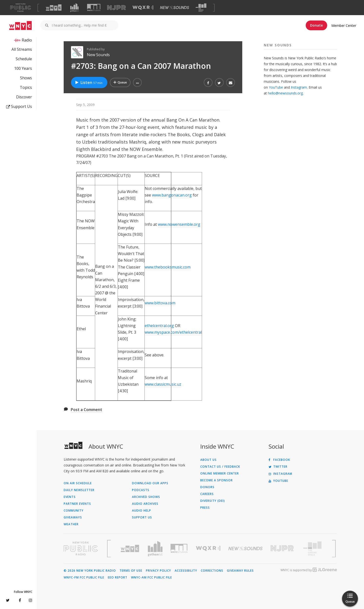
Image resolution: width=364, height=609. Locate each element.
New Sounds (98, 55)
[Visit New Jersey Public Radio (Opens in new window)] (283, 548)
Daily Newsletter (79, 490)
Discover (24, 97)
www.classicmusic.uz (163, 384)
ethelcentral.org (159, 326)
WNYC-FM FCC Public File (84, 578)
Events (70, 497)
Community (74, 511)
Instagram (299, 87)
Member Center (344, 26)
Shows (26, 78)
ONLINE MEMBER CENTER (220, 474)
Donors (207, 487)
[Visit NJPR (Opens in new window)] (116, 8)
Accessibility (186, 571)
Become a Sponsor (217, 480)
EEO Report (118, 578)
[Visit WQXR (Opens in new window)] (143, 8)
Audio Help (142, 511)
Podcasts (141, 490)
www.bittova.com (160, 303)
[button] (137, 83)
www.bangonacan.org (172, 195)
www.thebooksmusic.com (168, 267)
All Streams (22, 49)
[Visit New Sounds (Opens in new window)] (175, 8)
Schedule (24, 59)
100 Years (23, 68)
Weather (71, 524)
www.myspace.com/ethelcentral (173, 332)
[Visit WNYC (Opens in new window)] (54, 8)
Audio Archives (145, 504)
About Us (208, 460)
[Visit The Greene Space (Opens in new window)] (201, 8)
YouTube (276, 87)
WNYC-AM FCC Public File (152, 578)
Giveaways (73, 517)
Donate (316, 25)
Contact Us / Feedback (220, 467)
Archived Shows (146, 497)
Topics (26, 87)
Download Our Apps (150, 483)
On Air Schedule (78, 483)
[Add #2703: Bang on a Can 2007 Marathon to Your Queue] (120, 83)
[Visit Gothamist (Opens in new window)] (74, 8)
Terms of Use (131, 571)
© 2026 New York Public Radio (90, 571)
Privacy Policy (158, 571)
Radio (27, 40)
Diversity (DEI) (213, 501)
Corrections (212, 571)
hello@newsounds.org (285, 93)
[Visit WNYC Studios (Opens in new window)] (94, 7)
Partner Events (77, 504)
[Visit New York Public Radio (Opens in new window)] (81, 548)
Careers (207, 494)
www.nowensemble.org (179, 224)
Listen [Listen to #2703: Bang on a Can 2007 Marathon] (89, 83)
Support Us (19, 106)
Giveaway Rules (240, 571)
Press (205, 508)
